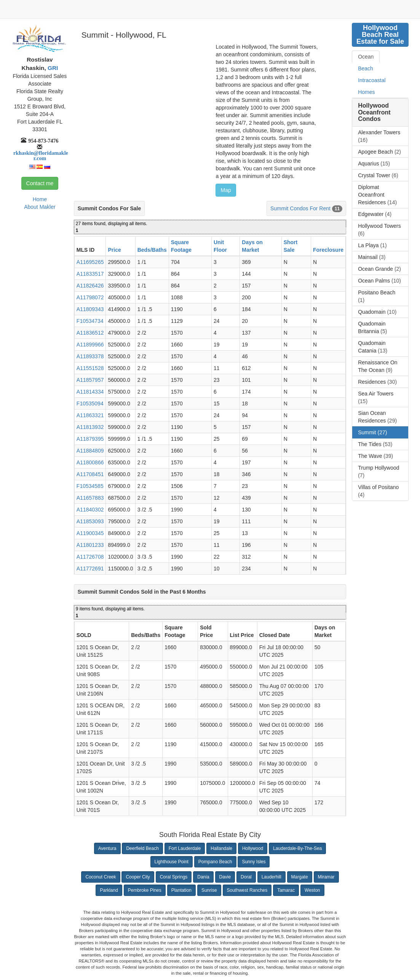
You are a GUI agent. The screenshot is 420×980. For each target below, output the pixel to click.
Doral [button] (246, 877)
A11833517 (90, 274)
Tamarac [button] (286, 890)
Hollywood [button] (253, 848)
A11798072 (90, 297)
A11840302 (90, 510)
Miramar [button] (326, 877)
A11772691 (90, 569)
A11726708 (90, 557)
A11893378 (90, 356)
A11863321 (90, 415)
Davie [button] (225, 877)
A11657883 (90, 498)
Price (114, 250)
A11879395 (90, 439)
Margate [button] (300, 877)
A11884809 (90, 451)
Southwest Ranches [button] (247, 890)
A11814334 (90, 392)
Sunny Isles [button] (254, 862)
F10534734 (90, 321)
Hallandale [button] (221, 848)
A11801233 (90, 545)
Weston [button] (312, 890)
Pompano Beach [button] (215, 862)
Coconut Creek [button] (101, 877)
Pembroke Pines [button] (145, 890)
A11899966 (90, 345)
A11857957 (90, 380)
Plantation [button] (181, 890)
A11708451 (90, 474)
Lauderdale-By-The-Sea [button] (297, 848)
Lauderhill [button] (271, 877)
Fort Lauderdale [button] (185, 848)
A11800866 (90, 462)
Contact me (40, 183)
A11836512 (90, 333)
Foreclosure (328, 250)
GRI (52, 68)
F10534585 (90, 486)
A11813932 (90, 427)
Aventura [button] (107, 848)
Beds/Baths (152, 250)
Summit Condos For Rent (300, 208)
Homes (366, 92)
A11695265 (90, 262)
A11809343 (90, 309)
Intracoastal (372, 80)
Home (40, 199)
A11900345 (90, 533)
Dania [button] (203, 877)
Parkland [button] (109, 890)
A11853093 (90, 521)
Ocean (366, 57)
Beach (366, 68)
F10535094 (90, 403)
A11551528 (90, 368)
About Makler (40, 207)
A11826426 (90, 286)
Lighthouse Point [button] (172, 862)
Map (226, 190)
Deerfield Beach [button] (142, 848)
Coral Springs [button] (174, 877)
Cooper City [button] (138, 877)
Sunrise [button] (209, 890)
